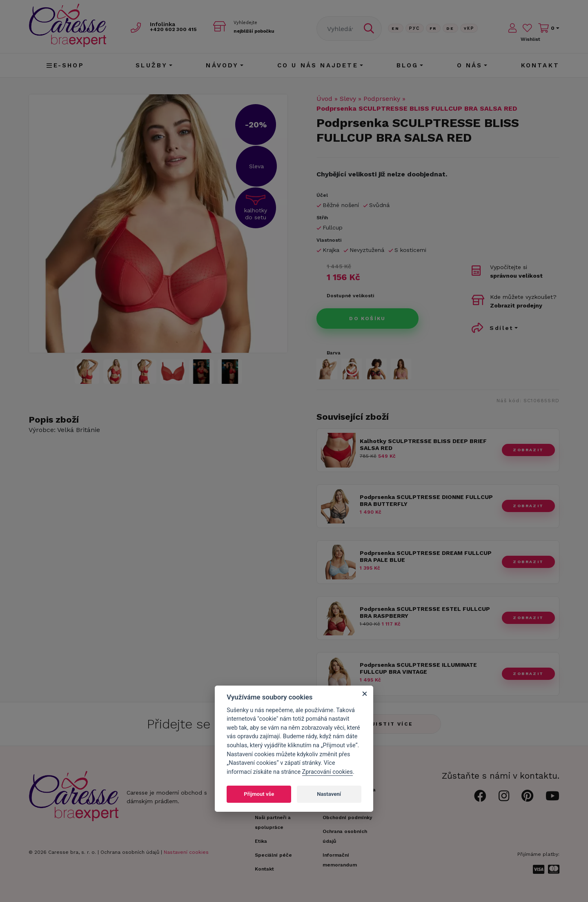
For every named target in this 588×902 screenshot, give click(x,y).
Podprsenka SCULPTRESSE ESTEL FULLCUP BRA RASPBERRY (425, 612)
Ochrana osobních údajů (130, 852)
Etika (261, 841)
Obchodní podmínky (347, 817)
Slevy (348, 99)
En (396, 28)
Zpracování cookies (327, 772)
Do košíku (367, 318)
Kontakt (540, 65)
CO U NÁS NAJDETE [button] (318, 65)
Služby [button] (151, 65)
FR (433, 28)
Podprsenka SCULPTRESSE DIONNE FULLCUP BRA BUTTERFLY (426, 500)
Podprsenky (382, 99)
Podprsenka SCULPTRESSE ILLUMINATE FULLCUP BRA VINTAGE (418, 668)
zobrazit (528, 450)
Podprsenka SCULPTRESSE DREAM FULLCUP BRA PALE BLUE (426, 556)
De (450, 28)
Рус (415, 28)
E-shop (65, 65)
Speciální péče (273, 855)
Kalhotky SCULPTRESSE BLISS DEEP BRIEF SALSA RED (423, 444)
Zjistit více (390, 724)
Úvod (324, 99)
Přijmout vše (259, 794)
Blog (408, 65)
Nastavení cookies (186, 852)
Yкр (469, 28)
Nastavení (329, 794)
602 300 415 (180, 29)
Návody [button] (222, 65)
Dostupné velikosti (350, 296)
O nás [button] (470, 65)
